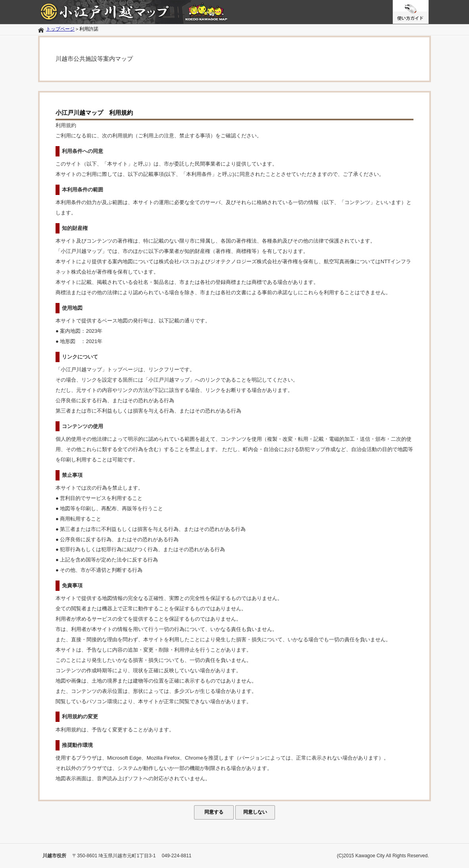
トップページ (60, 29)
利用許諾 (89, 29)
